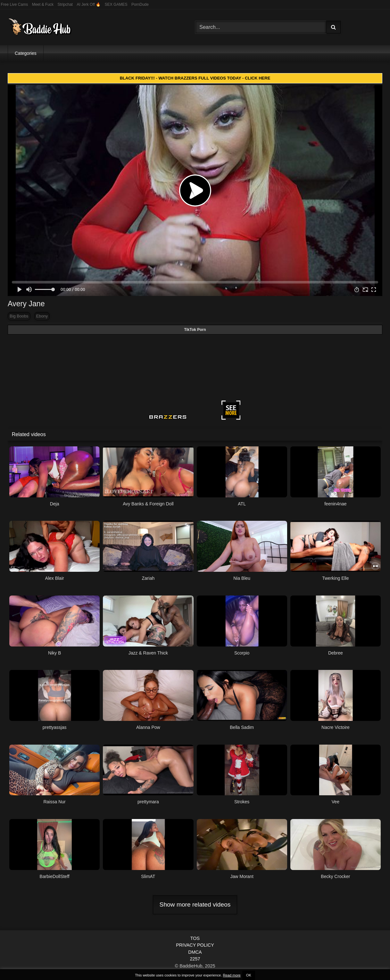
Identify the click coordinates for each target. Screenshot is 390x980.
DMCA (195, 952)
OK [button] (249, 975)
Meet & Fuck (43, 4)
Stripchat (65, 4)
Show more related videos (195, 904)
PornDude (140, 4)
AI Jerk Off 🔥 (89, 4)
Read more (232, 975)
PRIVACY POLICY (195, 945)
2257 (195, 959)
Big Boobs (19, 316)
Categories (26, 53)
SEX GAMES (116, 4)
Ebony (42, 316)
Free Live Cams (15, 4)
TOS (195, 938)
